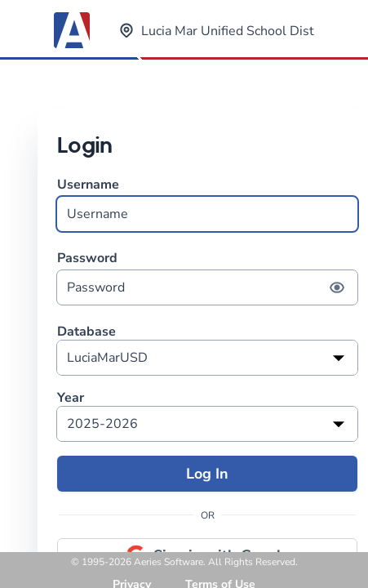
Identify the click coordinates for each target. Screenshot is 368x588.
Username (207, 204)
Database (86, 332)
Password (207, 277)
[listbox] (207, 358)
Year (71, 398)
